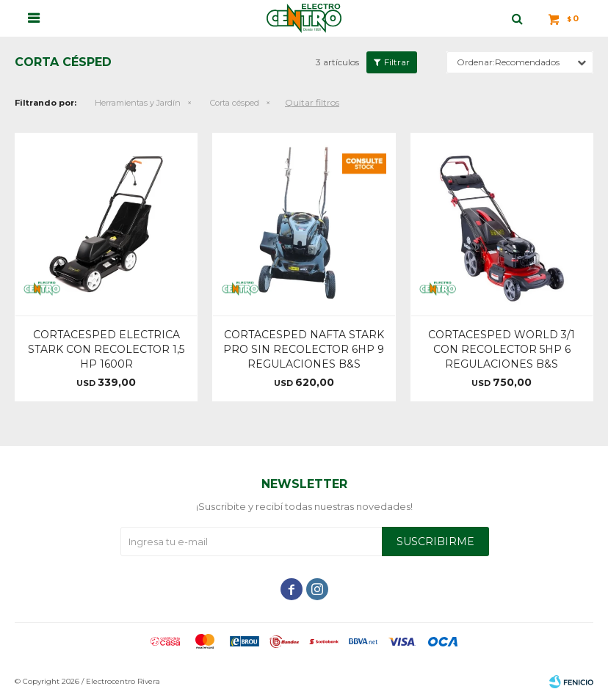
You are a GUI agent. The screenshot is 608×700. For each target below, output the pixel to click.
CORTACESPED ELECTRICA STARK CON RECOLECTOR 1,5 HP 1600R (106, 349)
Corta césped (235, 103)
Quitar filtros (312, 102)
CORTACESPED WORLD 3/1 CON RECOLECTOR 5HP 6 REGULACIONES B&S (502, 349)
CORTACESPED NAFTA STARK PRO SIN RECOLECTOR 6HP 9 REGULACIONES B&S (304, 349)
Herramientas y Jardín (138, 103)
